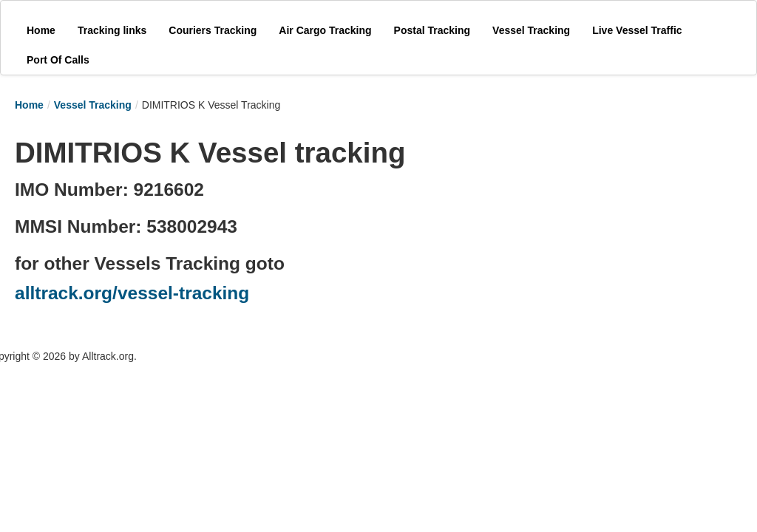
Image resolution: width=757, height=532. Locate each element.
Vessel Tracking (93, 105)
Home (29, 105)
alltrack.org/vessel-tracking (132, 293)
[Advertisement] (540, 223)
